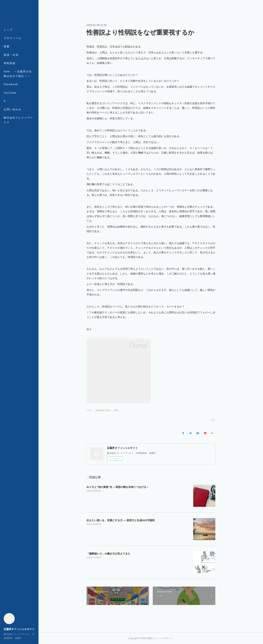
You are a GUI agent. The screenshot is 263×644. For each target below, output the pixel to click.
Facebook (11, 84)
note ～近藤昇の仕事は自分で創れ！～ (18, 74)
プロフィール (13, 38)
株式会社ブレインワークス (18, 120)
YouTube (10, 93)
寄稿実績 (10, 63)
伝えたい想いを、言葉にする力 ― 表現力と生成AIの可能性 (121, 520)
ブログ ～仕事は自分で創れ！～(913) (102, 410)
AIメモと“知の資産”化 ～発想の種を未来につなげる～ (118, 487)
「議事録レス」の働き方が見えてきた (108, 554)
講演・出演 (11, 55)
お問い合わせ (13, 109)
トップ (8, 30)
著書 (7, 46)
